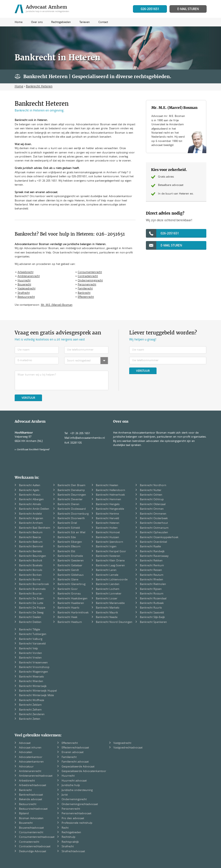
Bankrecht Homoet (108, 533)
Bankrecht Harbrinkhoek (73, 613)
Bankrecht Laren (106, 570)
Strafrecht (24, 293)
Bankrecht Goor (68, 589)
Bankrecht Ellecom (69, 547)
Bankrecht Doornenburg (73, 514)
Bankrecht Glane (68, 580)
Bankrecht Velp (28, 649)
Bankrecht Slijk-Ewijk (152, 617)
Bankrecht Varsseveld (32, 644)
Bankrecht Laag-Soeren (110, 566)
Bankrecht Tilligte (29, 630)
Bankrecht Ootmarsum (154, 528)
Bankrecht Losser (107, 599)
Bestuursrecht (26, 297)
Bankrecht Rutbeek (152, 603)
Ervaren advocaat (73, 752)
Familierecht (85, 289)
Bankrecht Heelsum (70, 622)
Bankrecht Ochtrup (152, 500)
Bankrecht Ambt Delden (34, 509)
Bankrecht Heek (67, 617)
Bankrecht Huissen (107, 538)
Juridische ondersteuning (77, 790)
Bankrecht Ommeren (153, 514)
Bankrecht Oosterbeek (154, 519)
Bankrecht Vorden (31, 653)
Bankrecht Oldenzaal (153, 505)
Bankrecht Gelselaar (70, 566)
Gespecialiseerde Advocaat (78, 767)
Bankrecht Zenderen (32, 715)
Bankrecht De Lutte (31, 603)
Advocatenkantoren (31, 762)
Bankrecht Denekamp (71, 490)
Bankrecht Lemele (107, 575)
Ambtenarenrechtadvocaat (36, 776)
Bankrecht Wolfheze (32, 700)
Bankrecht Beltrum (31, 542)
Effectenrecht (86, 297)
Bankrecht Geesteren (71, 561)
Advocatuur (26, 767)
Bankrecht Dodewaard (72, 509)
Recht (65, 828)
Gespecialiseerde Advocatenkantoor (84, 771)
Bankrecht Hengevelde (110, 509)
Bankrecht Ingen (106, 547)
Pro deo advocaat (73, 819)
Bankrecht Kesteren (108, 556)
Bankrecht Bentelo (31, 552)
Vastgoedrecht (26, 289)
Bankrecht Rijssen (151, 589)
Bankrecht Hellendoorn (110, 490)
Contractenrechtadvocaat (35, 847)
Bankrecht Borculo (31, 570)
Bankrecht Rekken (151, 561)
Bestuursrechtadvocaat (33, 809)
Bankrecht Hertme (107, 514)
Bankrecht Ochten (151, 495)
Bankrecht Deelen (30, 617)
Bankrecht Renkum (152, 566)
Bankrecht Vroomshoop (34, 667)
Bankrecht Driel (67, 523)
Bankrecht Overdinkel (153, 542)
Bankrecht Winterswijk (33, 686)
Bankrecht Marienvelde (110, 603)
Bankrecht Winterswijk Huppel (38, 691)
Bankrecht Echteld (69, 528)
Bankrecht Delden (30, 622)
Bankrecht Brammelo (32, 589)
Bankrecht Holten (107, 528)
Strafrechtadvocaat (73, 852)
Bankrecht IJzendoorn (109, 542)
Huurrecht (24, 281)
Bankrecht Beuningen (33, 556)
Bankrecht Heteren (108, 523)
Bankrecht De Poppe (32, 608)
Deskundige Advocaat (33, 852)
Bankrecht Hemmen (108, 500)
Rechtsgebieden (71, 833)
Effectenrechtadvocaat (75, 748)
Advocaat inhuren (30, 748)
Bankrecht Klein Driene (110, 561)
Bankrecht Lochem (108, 589)
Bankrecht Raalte (150, 547)
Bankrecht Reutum (152, 575)
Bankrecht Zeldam (30, 705)
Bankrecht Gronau (69, 594)
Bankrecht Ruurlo (151, 608)
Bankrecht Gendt (68, 570)
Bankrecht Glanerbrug (72, 584)
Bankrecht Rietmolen (153, 584)
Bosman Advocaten (31, 819)
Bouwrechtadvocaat (31, 828)
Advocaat (25, 743)
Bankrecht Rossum (152, 594)
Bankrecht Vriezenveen (33, 663)
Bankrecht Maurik (107, 613)
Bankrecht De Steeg (31, 613)
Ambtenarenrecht (29, 276)
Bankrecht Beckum (31, 533)
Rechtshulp (68, 837)
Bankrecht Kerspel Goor (111, 552)
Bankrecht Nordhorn (153, 486)
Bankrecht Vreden (30, 658)
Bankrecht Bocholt (31, 561)
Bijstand (24, 814)
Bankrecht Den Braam (72, 486)
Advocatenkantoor (31, 757)
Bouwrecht (24, 285)
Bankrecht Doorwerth (71, 519)
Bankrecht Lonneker (109, 594)
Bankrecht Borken (30, 575)
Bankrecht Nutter (151, 490)
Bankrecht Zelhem (30, 710)
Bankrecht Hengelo (108, 505)
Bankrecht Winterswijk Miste (36, 696)
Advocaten (26, 752)
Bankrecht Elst (66, 552)
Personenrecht (87, 285)
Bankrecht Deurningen (72, 495)
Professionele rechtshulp (77, 823)
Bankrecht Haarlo (68, 608)
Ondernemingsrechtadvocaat (80, 805)
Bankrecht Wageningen (34, 672)
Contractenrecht (88, 276)
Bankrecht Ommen (152, 509)
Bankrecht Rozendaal (153, 599)
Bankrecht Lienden (108, 584)
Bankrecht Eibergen (70, 542)
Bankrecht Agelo (29, 490)
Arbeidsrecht (25, 272)
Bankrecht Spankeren (153, 622)
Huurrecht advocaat (74, 781)
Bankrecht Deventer (70, 500)
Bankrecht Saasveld (152, 613)
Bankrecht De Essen (31, 599)
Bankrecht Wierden (31, 682)
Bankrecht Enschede (70, 556)
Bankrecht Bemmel (31, 547)
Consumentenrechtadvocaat (37, 837)
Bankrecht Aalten (30, 486)
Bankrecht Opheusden (154, 533)
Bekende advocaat (31, 800)
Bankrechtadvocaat (31, 795)
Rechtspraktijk (70, 842)
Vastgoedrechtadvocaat (128, 748)
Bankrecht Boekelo (31, 566)
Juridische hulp (71, 786)
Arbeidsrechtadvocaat (33, 786)
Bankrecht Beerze (30, 538)
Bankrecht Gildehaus (71, 575)
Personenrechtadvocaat (76, 814)
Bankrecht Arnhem (31, 523)
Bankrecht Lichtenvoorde (112, 580)
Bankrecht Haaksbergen (73, 599)
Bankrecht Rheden (152, 580)
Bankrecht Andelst (30, 514)
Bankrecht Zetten (30, 719)
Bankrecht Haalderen (71, 603)
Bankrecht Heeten (107, 486)
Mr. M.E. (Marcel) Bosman (57, 305)
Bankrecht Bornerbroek (34, 584)
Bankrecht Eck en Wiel (71, 533)
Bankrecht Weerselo (32, 677)
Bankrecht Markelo (108, 608)
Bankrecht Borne (30, 580)
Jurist (65, 795)
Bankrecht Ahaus (30, 495)
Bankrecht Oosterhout (154, 523)
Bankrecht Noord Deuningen (114, 622)
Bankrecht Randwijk (152, 552)
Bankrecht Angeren (31, 519)
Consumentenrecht (90, 272)
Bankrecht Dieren (68, 505)
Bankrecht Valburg (31, 639)
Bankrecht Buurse (30, 594)
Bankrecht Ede (67, 538)
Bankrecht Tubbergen (33, 634)
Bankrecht (84, 293)
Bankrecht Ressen (151, 570)
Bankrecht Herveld (107, 519)
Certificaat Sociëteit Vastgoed (33, 449)
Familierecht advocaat (75, 762)
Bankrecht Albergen (31, 500)
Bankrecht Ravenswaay (154, 556)
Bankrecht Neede (107, 617)
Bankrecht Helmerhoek (110, 495)
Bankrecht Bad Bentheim (35, 528)
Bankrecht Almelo (30, 505)
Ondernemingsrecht (90, 281)
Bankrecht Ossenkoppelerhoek (159, 538)
